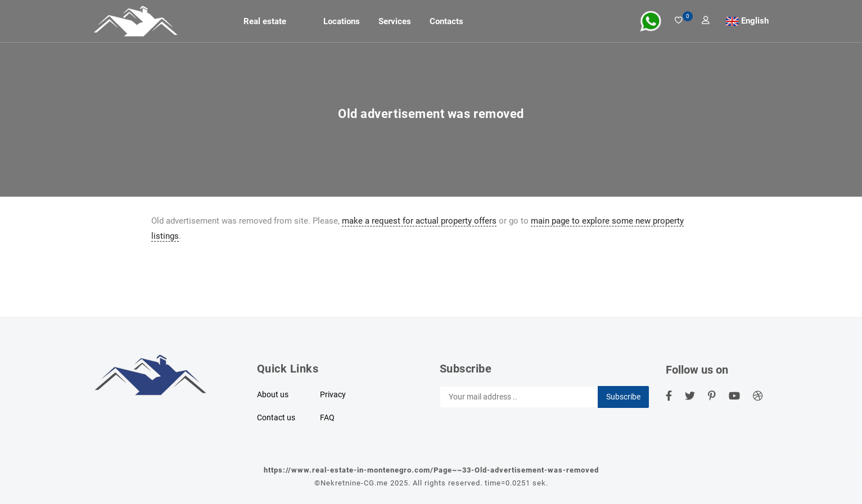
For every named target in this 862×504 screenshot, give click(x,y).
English (755, 21)
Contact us (276, 417)
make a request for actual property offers (419, 221)
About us (273, 394)
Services (395, 21)
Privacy (333, 394)
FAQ (327, 417)
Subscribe (623, 397)
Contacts (446, 21)
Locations (342, 21)
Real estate (265, 21)
